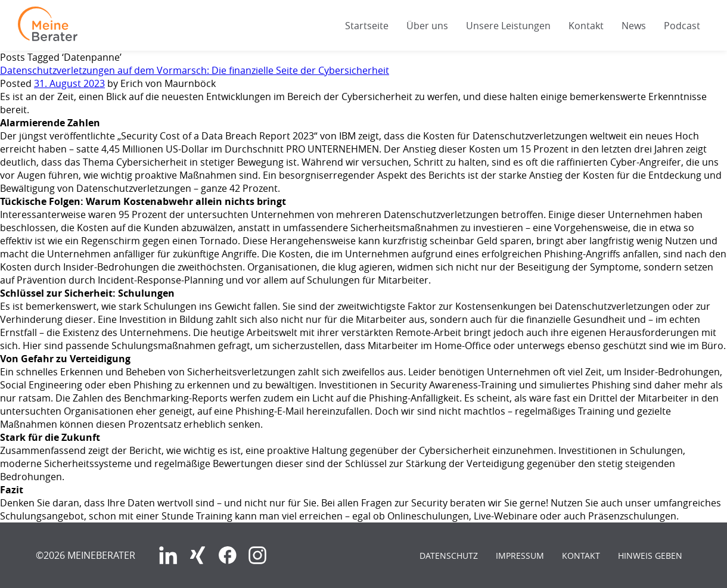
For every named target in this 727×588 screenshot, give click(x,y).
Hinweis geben (650, 556)
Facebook (228, 555)
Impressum (520, 556)
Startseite (367, 26)
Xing (198, 555)
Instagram (257, 555)
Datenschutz (449, 556)
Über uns (427, 26)
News (634, 26)
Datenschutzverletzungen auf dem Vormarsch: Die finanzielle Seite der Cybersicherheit (195, 70)
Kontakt (586, 26)
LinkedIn (168, 555)
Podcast (682, 26)
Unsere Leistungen (508, 26)
